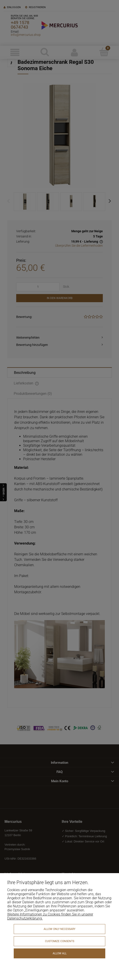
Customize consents (60, 941)
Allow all (60, 953)
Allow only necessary (59, 929)
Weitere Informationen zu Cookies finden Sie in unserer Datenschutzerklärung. (50, 916)
